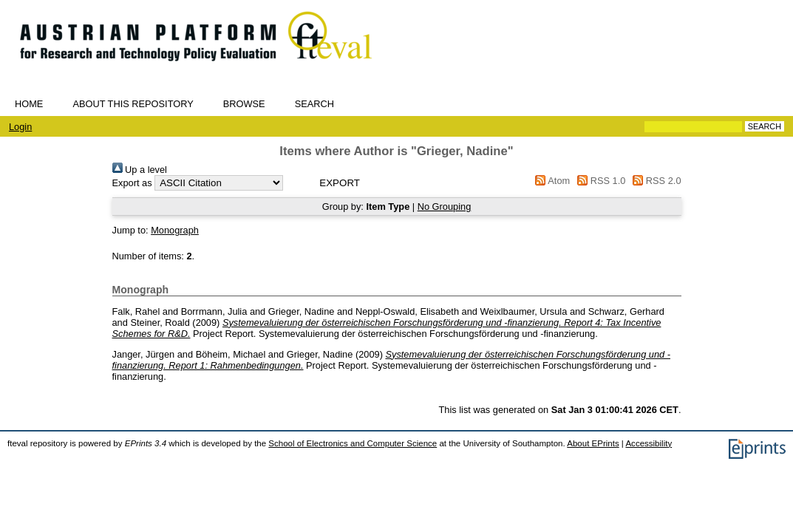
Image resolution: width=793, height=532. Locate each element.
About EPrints (593, 443)
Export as (132, 183)
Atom (550, 181)
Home (29, 104)
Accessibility (649, 443)
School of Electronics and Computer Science (353, 443)
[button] (340, 183)
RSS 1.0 (599, 181)
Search (314, 104)
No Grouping (445, 207)
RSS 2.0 (655, 181)
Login (20, 127)
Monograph (175, 230)
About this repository (133, 104)
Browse (244, 104)
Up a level (140, 170)
